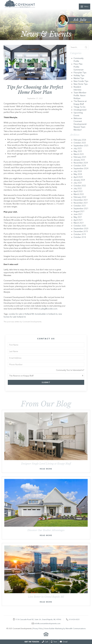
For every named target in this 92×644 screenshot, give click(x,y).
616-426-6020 (74, 619)
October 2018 (80, 237)
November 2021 (81, 203)
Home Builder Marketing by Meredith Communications (65, 628)
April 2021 (78, 220)
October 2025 (80, 143)
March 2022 (79, 194)
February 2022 (80, 197)
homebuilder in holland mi (46, 314)
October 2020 (80, 226)
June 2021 (78, 214)
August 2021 (79, 211)
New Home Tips (81, 84)
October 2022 (80, 186)
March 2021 (79, 223)
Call (45, 642)
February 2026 (80, 140)
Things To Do (79, 107)
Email (64, 642)
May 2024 (78, 174)
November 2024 (81, 163)
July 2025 (78, 148)
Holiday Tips (79, 75)
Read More (46, 469)
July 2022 (78, 188)
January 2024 (79, 180)
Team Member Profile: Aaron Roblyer (80, 95)
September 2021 (81, 208)
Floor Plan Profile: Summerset (78, 67)
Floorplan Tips (80, 73)
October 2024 (80, 166)
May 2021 (78, 217)
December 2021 (81, 200)
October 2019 (80, 234)
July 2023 (78, 183)
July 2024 (78, 171)
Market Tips (79, 78)
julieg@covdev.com (49, 309)
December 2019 (81, 231)
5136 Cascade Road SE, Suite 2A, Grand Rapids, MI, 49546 (38, 619)
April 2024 (78, 177)
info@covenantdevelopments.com (47, 623)
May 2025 (78, 151)
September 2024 (81, 168)
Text (54, 642)
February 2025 (80, 157)
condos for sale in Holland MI (21, 314)
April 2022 (78, 191)
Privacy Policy (38, 628)
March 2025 (79, 154)
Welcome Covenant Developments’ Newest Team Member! (80, 124)
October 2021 (80, 206)
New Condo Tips (81, 81)
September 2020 (81, 229)
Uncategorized (80, 110)
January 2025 (79, 160)
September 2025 (81, 145)
